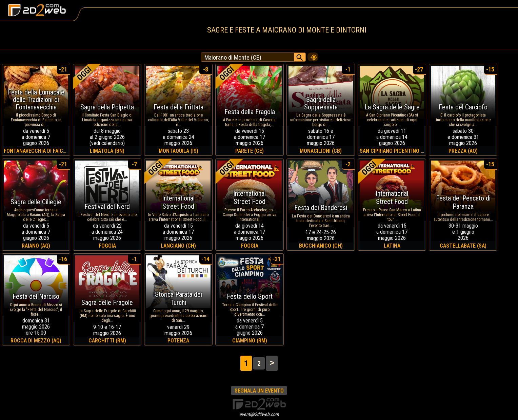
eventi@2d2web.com (259, 414)
